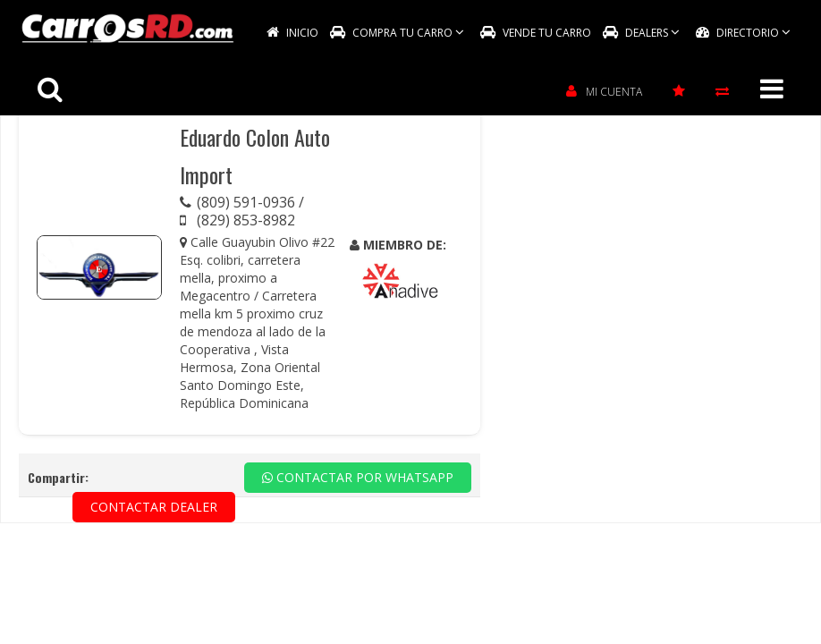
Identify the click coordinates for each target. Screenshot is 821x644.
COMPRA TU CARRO (397, 33)
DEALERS (641, 33)
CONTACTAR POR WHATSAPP (358, 477)
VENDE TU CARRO (536, 33)
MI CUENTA (604, 92)
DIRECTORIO (743, 33)
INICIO (292, 33)
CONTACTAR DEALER (154, 507)
